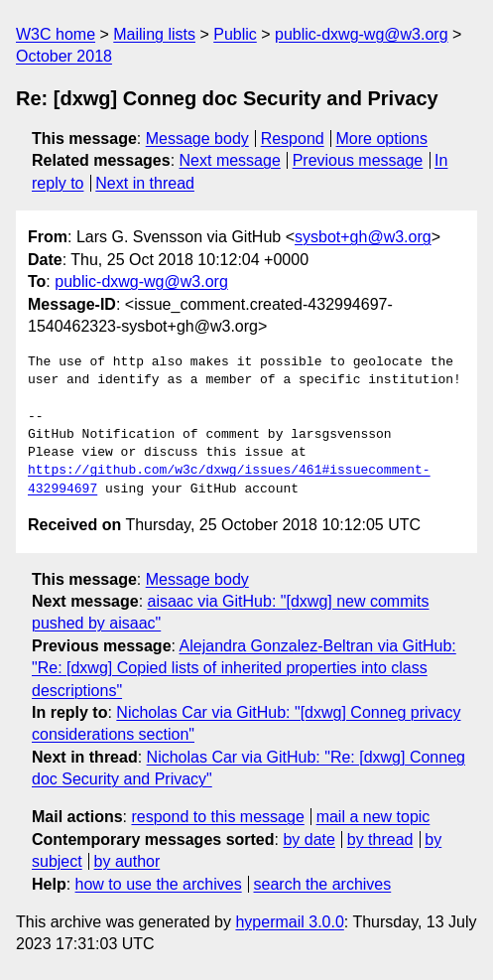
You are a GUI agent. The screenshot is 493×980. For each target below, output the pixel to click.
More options (382, 139)
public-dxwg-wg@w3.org (362, 34)
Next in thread (145, 183)
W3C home (56, 34)
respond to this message (217, 817)
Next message (230, 160)
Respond (293, 139)
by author (127, 861)
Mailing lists (154, 34)
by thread (380, 840)
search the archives (323, 884)
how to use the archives (159, 884)
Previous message (358, 160)
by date (308, 840)
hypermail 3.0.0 (289, 922)
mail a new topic (373, 817)
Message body (197, 139)
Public (235, 34)
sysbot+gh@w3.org (363, 237)
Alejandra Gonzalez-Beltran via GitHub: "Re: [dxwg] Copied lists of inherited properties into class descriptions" (244, 668)
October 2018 (64, 56)
